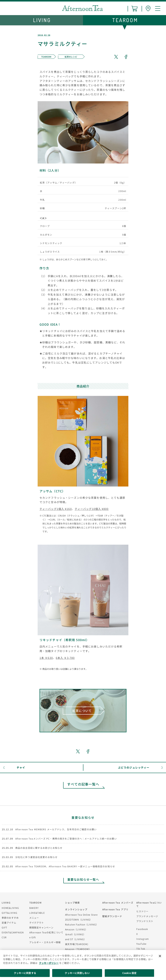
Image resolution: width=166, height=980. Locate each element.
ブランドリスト (145, 921)
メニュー (34, 918)
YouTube (141, 944)
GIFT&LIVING (9, 913)
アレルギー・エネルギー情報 (45, 942)
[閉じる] (160, 956)
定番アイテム (9, 923)
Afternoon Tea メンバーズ (118, 903)
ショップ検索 (73, 903)
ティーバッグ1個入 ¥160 (56, 509)
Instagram (143, 939)
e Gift (33, 937)
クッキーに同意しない (77, 973)
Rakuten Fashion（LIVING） (82, 924)
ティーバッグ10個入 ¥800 (92, 509)
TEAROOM (35, 903)
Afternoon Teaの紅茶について (46, 932)
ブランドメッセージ (147, 916)
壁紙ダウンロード (112, 916)
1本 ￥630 (46, 658)
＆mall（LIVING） (75, 934)
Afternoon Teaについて (149, 904)
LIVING (6, 903)
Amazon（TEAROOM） (78, 949)
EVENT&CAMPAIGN (13, 932)
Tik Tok (141, 949)
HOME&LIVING (10, 908)
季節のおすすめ (10, 918)
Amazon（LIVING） (76, 929)
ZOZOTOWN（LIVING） (79, 919)
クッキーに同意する (25, 973)
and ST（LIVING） (76, 939)
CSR (4, 937)
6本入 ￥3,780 (65, 658)
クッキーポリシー (49, 963)
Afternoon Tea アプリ (115, 909)
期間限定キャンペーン (41, 927)
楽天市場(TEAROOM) (77, 944)
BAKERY (34, 908)
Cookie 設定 (129, 973)
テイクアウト (37, 923)
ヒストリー (142, 911)
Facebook (142, 929)
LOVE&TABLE (37, 913)
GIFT (4, 927)
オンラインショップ (76, 909)
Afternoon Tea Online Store (81, 915)
